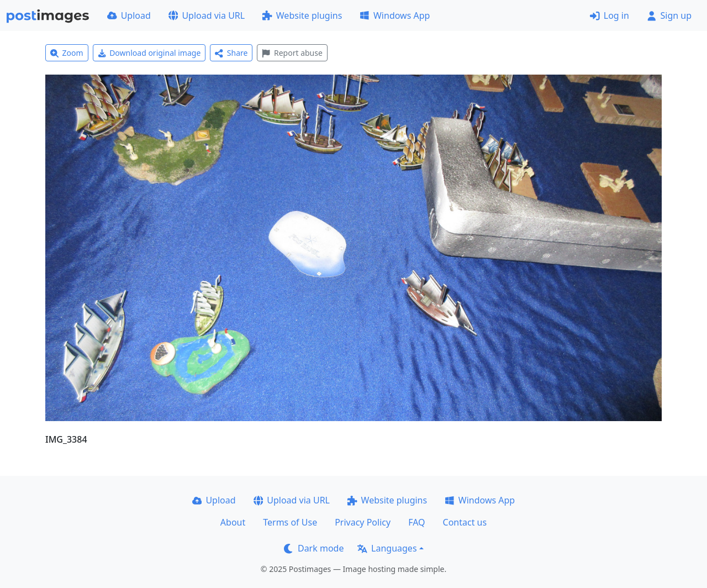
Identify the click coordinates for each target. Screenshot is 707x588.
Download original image (149, 53)
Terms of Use (290, 522)
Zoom (67, 53)
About (233, 522)
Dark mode (314, 548)
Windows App (395, 15)
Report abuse (292, 53)
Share (231, 53)
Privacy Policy (363, 522)
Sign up (669, 15)
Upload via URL (207, 15)
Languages (387, 548)
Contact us (465, 522)
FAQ (416, 522)
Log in (610, 15)
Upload (129, 15)
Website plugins (302, 15)
